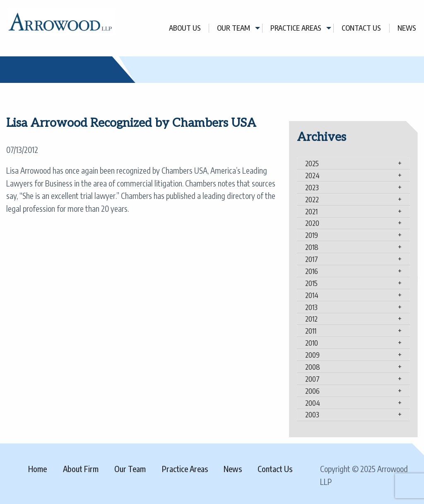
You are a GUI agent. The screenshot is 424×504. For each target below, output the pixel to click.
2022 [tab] (312, 199)
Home (37, 469)
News (407, 28)
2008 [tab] (313, 367)
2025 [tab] (312, 163)
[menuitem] (185, 28)
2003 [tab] (312, 414)
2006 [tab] (312, 391)
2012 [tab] (311, 319)
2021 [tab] (311, 211)
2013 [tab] (311, 307)
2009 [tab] (312, 355)
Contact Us (361, 28)
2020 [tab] (312, 223)
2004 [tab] (313, 403)
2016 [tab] (312, 271)
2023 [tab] (312, 187)
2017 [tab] (312, 259)
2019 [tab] (312, 235)
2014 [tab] (312, 295)
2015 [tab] (311, 283)
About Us (185, 28)
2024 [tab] (312, 175)
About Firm (81, 469)
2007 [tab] (312, 379)
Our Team (234, 28)
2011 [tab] (311, 331)
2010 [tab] (312, 343)
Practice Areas (296, 28)
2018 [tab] (312, 247)
